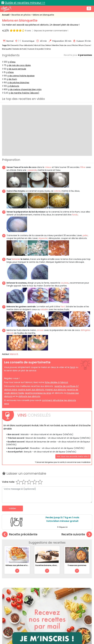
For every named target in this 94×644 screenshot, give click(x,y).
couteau (65, 283)
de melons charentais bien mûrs (26, 89)
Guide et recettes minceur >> (25, 3)
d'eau (13, 62)
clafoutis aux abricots (29, 396)
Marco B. (14, 354)
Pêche (75, 45)
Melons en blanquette (43, 15)
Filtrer (83, 167)
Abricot (37, 45)
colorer (57, 191)
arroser (40, 330)
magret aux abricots (56, 390)
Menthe (56, 45)
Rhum (81, 45)
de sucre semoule (17, 69)
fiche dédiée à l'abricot (56, 382)
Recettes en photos (21, 15)
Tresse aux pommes (77, 565)
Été (9, 45)
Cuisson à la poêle (36, 49)
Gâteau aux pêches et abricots (20, 565)
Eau (43, 45)
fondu (75, 215)
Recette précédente (20, 534)
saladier (44, 309)
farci (63, 307)
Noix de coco (66, 45)
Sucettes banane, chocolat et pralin (52, 565)
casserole (32, 170)
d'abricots (14, 86)
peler (85, 235)
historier (16, 259)
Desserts (15, 45)
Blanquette (7, 49)
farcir (72, 367)
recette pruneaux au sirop (38, 393)
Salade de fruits (20, 49)
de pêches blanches (19, 83)
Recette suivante (77, 534)
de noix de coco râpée (20, 65)
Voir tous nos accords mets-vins (73, 456)
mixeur (48, 167)
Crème (48, 49)
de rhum (13, 79)
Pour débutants (26, 45)
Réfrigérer (85, 330)
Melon (49, 45)
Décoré (10, 333)
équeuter (43, 238)
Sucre (88, 45)
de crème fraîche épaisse (22, 76)
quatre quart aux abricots (31, 390)
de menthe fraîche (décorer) (25, 93)
